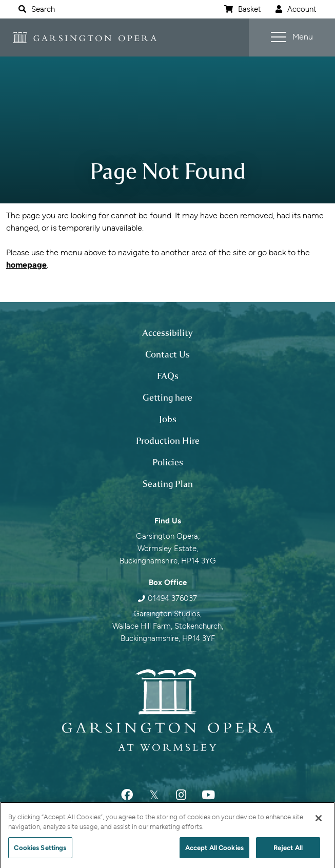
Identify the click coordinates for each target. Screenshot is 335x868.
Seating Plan (168, 484)
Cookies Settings (40, 851)
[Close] (319, 822)
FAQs (168, 376)
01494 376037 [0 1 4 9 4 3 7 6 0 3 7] (172, 598)
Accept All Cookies (214, 851)
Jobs (168, 419)
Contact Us (167, 354)
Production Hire (168, 441)
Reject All (288, 851)
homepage (26, 265)
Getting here (167, 398)
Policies (168, 462)
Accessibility (167, 333)
